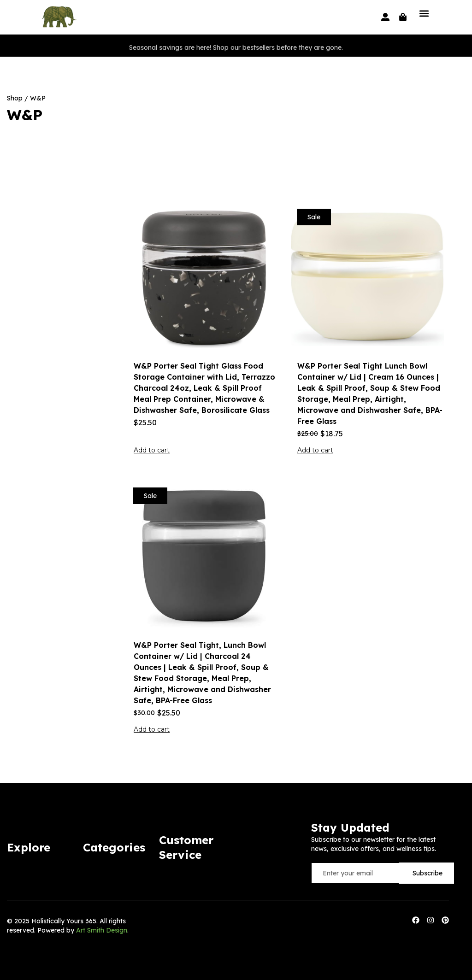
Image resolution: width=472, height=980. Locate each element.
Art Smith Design (102, 930)
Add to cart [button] (152, 450)
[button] (424, 13)
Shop (15, 98)
